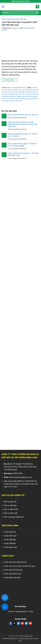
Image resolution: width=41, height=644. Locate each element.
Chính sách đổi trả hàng (13, 570)
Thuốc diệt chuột (10, 547)
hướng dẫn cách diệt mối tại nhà (28, 92)
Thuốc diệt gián (10, 540)
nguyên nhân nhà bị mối (25, 96)
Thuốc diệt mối (10, 532)
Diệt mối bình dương (11, 92)
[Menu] (3, 7)
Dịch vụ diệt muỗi (11, 513)
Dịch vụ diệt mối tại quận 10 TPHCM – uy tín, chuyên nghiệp (23, 145)
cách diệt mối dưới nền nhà (13, 90)
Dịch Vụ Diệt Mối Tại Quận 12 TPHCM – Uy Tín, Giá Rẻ (23, 135)
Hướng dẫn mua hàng (12, 578)
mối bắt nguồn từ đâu (11, 94)
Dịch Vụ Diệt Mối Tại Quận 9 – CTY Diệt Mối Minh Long (23, 154)
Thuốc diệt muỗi (10, 536)
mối (3, 94)
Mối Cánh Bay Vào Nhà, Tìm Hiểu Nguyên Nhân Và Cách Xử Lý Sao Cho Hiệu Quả (23, 124)
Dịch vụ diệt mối (10, 502)
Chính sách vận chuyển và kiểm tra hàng (19, 566)
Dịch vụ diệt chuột (11, 509)
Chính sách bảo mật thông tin (15, 562)
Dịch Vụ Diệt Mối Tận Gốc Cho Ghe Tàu (23, 115)
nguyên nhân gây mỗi (10, 96)
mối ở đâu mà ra (24, 94)
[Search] (37, 13)
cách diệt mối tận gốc (29, 90)
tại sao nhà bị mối (32, 99)
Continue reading (10, 80)
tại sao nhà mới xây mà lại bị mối (12, 101)
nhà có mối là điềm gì (19, 99)
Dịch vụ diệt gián (10, 505)
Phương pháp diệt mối (17, 19)
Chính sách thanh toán (13, 574)
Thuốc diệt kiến (10, 543)
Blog (4, 19)
